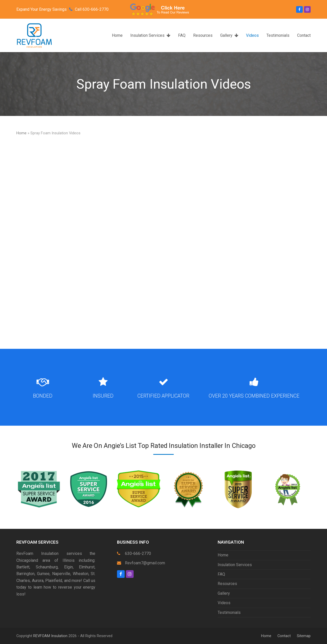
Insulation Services (235, 565)
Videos (224, 603)
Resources (227, 584)
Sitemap (304, 636)
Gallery (224, 593)
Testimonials (229, 612)
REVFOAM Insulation (50, 636)
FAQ (221, 574)
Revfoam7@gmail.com (145, 563)
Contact (284, 636)
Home (21, 133)
